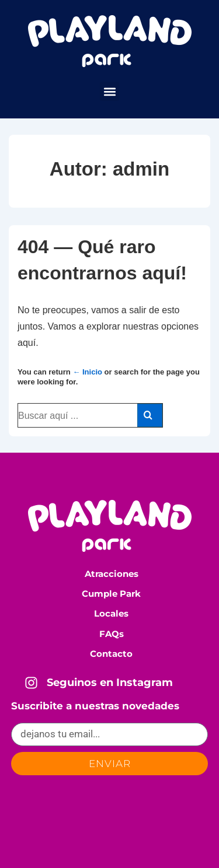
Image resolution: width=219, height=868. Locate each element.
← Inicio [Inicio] (87, 372)
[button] (109, 91)
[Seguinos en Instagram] (31, 683)
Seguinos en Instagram (110, 682)
